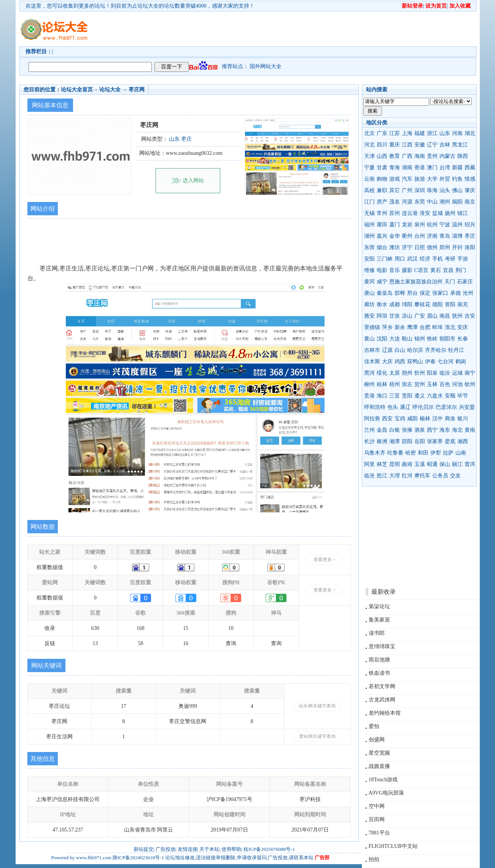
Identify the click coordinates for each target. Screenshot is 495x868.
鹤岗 (461, 362)
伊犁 (436, 453)
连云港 (410, 213)
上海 (407, 133)
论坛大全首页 (77, 90)
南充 (463, 304)
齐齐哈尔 (436, 350)
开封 (457, 247)
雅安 (369, 316)
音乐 (395, 270)
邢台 (412, 293)
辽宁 (432, 145)
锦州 (420, 339)
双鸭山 (415, 362)
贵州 (432, 156)
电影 (382, 270)
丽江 (457, 464)
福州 (369, 225)
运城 (457, 373)
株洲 (382, 441)
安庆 (463, 327)
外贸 (445, 179)
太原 (395, 373)
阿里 (369, 464)
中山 (432, 202)
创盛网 (377, 740)
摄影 (407, 270)
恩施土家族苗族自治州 (416, 282)
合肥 (425, 327)
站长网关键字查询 (317, 706)
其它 (395, 190)
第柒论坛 (379, 606)
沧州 (468, 293)
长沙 (369, 441)
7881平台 (379, 833)
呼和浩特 (375, 407)
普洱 (470, 464)
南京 (470, 202)
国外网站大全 (266, 66)
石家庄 (465, 282)
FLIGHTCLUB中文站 (393, 846)
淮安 (425, 213)
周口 (400, 259)
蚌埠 (438, 327)
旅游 (420, 179)
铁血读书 (379, 673)
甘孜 (395, 316)
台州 (420, 236)
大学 (432, 179)
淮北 (450, 327)
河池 (457, 384)
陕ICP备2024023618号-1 (138, 858)
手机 (438, 259)
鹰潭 (412, 327)
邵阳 (407, 441)
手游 (463, 259)
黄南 (470, 430)
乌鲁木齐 (375, 453)
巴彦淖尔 (446, 407)
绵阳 (407, 304)
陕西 (463, 156)
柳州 (369, 384)
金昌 (382, 430)
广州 (407, 190)
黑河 (369, 373)
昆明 (395, 464)
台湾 (445, 168)
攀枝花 (422, 304)
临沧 (369, 476)
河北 (369, 145)
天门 (450, 282)
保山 (445, 464)
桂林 (382, 384)
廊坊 (369, 304)
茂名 (395, 202)
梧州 (395, 384)
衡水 (382, 304)
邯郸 (400, 293)
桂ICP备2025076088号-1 (269, 849)
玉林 (432, 384)
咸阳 (412, 419)
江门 (369, 202)
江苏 (395, 133)
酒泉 (420, 430)
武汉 (412, 259)
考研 (450, 259)
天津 (369, 156)
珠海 (432, 190)
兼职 (382, 190)
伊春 (430, 362)
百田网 (377, 820)
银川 (463, 419)
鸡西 (400, 362)
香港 (420, 168)
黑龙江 (460, 145)
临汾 (445, 373)
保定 (425, 293)
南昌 (445, 316)
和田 (423, 453)
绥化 (382, 373)
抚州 (457, 316)
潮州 (445, 202)
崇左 (407, 384)
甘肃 (382, 168)
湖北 (470, 133)
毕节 (463, 396)
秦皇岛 (385, 293)
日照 (420, 247)
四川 (382, 145)
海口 (382, 396)
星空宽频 (379, 753)
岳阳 (420, 441)
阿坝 (382, 316)
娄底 (450, 441)
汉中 (438, 419)
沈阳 (382, 339)
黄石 (436, 270)
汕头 (445, 190)
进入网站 (193, 180)
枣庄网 (137, 90)
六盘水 (435, 396)
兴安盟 (467, 407)
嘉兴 (382, 236)
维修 (369, 270)
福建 (420, 133)
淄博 (457, 236)
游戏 (395, 179)
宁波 (445, 225)
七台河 (446, 362)
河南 (457, 133)
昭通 (432, 464)
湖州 (369, 236)
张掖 (407, 430)
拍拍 (374, 859)
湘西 (463, 441)
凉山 (407, 316)
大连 (395, 339)
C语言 (421, 270)
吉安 (470, 316)
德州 (432, 247)
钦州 (470, 384)
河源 (407, 202)
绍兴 (470, 225)
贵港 (369, 396)
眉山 (432, 316)
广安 (420, 316)
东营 (369, 247)
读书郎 (377, 633)
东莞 (420, 202)
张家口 (440, 293)
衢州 (407, 236)
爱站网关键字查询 (317, 736)
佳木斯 (372, 362)
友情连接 (188, 849)
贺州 (420, 384)
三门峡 (385, 259)
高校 (369, 190)
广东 (382, 133)
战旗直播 (379, 766)
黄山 (369, 339)
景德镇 (372, 327)
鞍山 (407, 339)
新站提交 (143, 849)
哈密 (411, 453)
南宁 (470, 373)
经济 (425, 259)
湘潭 (395, 441)
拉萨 (448, 453)
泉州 (420, 225)
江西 (407, 145)
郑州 (445, 247)
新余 (400, 327)
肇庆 (470, 190)
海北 (457, 430)
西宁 (432, 430)
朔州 (407, 373)
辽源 (387, 350)
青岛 (445, 236)
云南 (369, 179)
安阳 (369, 259)
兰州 (369, 430)
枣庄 (470, 236)
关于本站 (209, 849)
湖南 (407, 168)
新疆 (457, 168)
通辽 (405, 407)
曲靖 (407, 464)
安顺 (450, 396)
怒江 (382, 476)
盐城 (438, 213)
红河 (407, 476)
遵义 (420, 396)
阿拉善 (372, 419)
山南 (461, 453)
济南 (432, 236)
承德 (455, 293)
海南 (420, 156)
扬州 (450, 213)
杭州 (432, 225)
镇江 (463, 213)
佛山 (457, 190)
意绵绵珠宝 (382, 646)
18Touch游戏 (383, 780)
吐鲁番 (395, 453)
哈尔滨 (415, 350)
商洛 (450, 419)
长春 (463, 339)
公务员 (440, 476)
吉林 (445, 145)
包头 (393, 407)
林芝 (382, 464)
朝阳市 (447, 339)
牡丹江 (456, 350)
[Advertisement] (291, 29)
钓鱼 (457, 179)
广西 (407, 156)
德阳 (438, 304)
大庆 (387, 362)
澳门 (432, 168)
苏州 (395, 213)
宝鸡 (400, 419)
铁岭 (432, 339)
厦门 (395, 225)
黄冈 (369, 282)
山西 (382, 156)
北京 (369, 133)
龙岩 (407, 225)
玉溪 (420, 464)
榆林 (425, 419)
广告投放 (166, 849)
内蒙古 (447, 156)
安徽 (420, 145)
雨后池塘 (379, 660)
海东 (445, 430)
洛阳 (470, 247)
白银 (395, 430)
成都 (395, 304)
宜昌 (448, 270)
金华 (395, 236)
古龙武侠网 (382, 700)
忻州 (420, 373)
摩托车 (422, 476)
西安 (387, 419)
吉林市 (372, 350)
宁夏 (369, 168)
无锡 (369, 213)
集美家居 (379, 620)
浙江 (432, 133)
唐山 (369, 293)
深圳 (420, 190)
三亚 (395, 396)
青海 (395, 168)
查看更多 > (325, 560)
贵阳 (407, 396)
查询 (231, 643)
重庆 (395, 145)
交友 (455, 476)
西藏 (470, 168)
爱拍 (374, 726)
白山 (400, 350)
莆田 (382, 225)
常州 (382, 213)
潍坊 (395, 247)
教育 (395, 156)
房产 (382, 202)
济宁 (407, 247)
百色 (445, 384)
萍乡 (387, 327)
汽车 (407, 179)
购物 (382, 179)
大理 (395, 476)
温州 (457, 225)
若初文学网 (382, 686)
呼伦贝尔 (423, 407)
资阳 (450, 304)
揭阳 (457, 202)
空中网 (377, 806)
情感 (470, 179)
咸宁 (382, 282)
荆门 (461, 270)
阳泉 (432, 373)
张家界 (435, 441)
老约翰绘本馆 (385, 713)
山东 (445, 133)
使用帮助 (231, 849)
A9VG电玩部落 (386, 793)
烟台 (382, 247)
